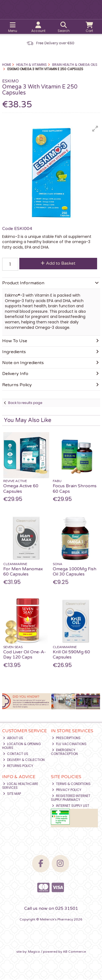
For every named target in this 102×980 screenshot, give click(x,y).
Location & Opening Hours (22, 746)
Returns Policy (18, 766)
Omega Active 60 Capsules (21, 488)
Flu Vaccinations (69, 744)
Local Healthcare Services (20, 786)
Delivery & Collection (24, 760)
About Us (13, 738)
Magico (34, 952)
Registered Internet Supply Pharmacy (71, 798)
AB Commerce (74, 952)
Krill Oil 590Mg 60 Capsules (71, 655)
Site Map (12, 794)
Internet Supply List (71, 806)
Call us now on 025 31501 (51, 908)
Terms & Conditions (71, 784)
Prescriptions (66, 738)
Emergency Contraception (64, 752)
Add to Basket (58, 263)
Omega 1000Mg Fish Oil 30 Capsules (75, 572)
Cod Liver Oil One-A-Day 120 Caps (25, 655)
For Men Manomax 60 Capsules (23, 572)
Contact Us (16, 754)
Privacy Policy (67, 790)
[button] (95, 129)
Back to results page (25, 403)
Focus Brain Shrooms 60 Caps (75, 488)
